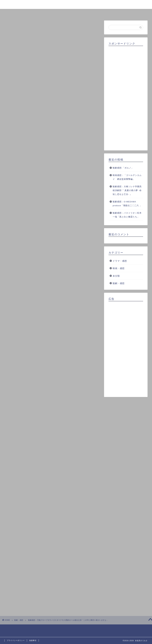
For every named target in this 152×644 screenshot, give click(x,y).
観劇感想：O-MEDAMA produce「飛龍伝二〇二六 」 (127, 204)
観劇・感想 (14, 26)
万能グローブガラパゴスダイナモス (48, 513)
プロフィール (47, 13)
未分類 (116, 276)
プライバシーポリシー (16, 640)
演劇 (67, 513)
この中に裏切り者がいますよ (22, 513)
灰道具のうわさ (76, 4)
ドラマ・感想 (120, 261)
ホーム (18, 13)
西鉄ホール (78, 513)
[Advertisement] (126, 97)
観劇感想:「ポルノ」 (123, 168)
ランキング (76, 13)
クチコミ (105, 13)
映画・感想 (119, 268)
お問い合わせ (134, 13)
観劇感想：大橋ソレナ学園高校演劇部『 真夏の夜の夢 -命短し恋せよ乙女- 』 (127, 190)
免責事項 (33, 640)
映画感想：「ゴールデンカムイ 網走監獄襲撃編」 (127, 177)
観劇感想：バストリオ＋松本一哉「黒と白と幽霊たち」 (127, 215)
